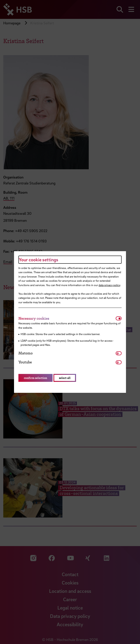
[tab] (67, 318)
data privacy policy (109, 285)
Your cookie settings (39, 260)
